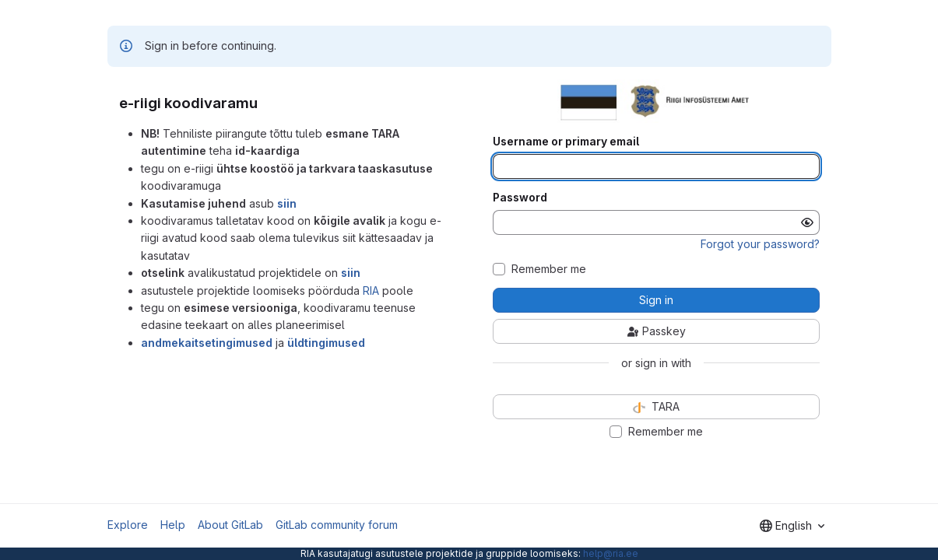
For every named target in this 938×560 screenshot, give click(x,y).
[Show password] (807, 222)
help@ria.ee (611, 553)
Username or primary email (566, 142)
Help (173, 525)
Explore (128, 525)
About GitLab (230, 525)
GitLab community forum (337, 525)
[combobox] (792, 526)
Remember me (549, 269)
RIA (371, 290)
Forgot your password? (760, 244)
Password (520, 198)
